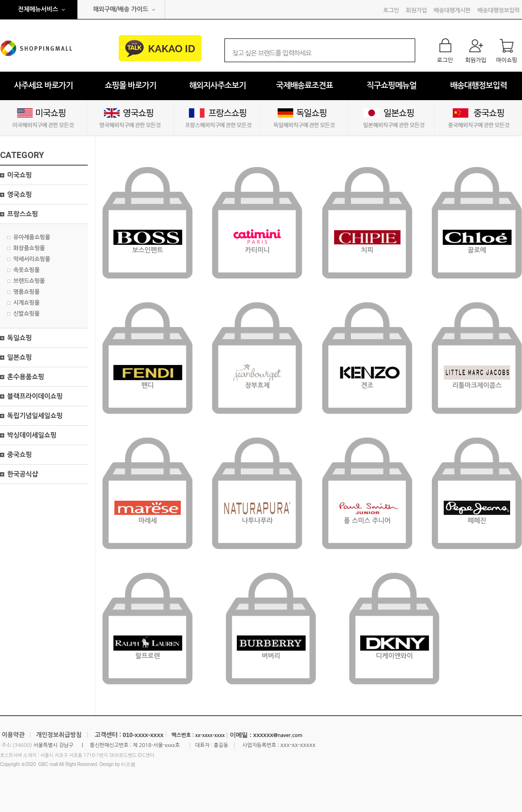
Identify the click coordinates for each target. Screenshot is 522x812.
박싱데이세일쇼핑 (32, 435)
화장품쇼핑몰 (29, 248)
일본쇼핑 (19, 357)
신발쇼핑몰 (27, 314)
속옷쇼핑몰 (27, 270)
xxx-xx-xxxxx (298, 745)
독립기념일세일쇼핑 (35, 416)
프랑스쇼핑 (23, 214)
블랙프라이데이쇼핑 (35, 396)
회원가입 (416, 10)
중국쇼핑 (19, 455)
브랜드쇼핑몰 (29, 281)
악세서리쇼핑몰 (32, 259)
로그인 (391, 10)
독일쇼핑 (19, 338)
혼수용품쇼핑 (26, 377)
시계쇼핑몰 (27, 303)
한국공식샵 (23, 474)
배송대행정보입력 (499, 10)
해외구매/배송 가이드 (121, 9)
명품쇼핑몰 (27, 292)
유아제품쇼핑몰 (32, 237)
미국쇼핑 (19, 175)
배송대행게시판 (452, 10)
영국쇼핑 (19, 195)
